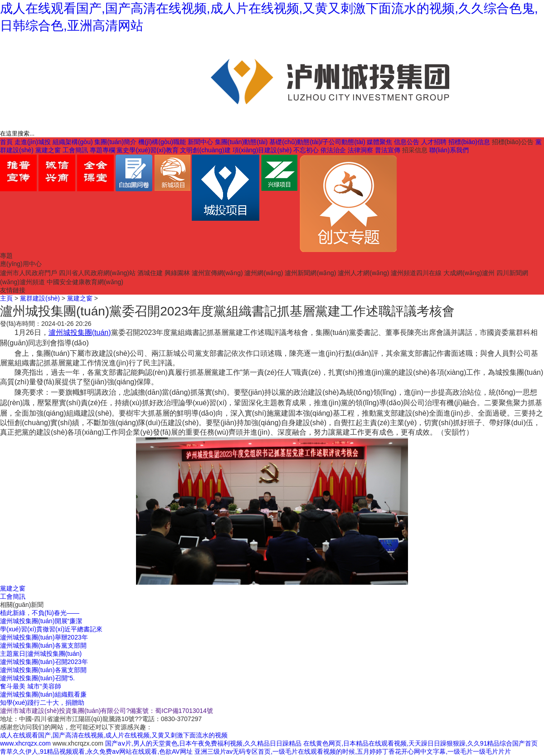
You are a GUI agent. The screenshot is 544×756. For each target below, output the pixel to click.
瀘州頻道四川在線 (416, 273)
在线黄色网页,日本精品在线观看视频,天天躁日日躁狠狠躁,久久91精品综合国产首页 (420, 743)
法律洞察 (360, 150)
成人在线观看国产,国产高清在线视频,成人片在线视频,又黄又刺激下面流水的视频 (114, 735)
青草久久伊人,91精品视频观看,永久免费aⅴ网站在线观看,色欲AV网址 (96, 751)
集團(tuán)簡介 (115, 142)
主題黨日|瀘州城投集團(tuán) (41, 654)
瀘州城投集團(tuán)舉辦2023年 (44, 637)
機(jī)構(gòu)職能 (162, 142)
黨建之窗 (48, 150)
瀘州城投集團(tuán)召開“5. (37, 678)
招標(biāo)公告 (513, 142)
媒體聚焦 (379, 142)
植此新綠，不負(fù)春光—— (40, 613)
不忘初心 (306, 150)
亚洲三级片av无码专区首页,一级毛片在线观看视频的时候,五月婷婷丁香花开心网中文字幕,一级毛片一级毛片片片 (353, 751)
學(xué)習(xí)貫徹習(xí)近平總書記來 (51, 629)
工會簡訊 (75, 150)
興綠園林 (177, 273)
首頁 (6, 142)
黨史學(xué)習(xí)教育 (147, 150)
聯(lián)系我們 (449, 150)
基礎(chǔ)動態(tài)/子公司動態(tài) (317, 142)
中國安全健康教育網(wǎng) (85, 282)
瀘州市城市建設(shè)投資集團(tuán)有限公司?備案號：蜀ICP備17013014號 (107, 711)
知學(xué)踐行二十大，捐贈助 (42, 703)
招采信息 (415, 150)
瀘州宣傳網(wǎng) (217, 273)
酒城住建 (150, 273)
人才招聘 (434, 142)
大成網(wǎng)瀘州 (469, 273)
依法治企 (333, 150)
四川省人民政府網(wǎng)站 (97, 273)
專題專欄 (102, 150)
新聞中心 (200, 142)
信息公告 (407, 142)
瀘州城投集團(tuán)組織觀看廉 (43, 694)
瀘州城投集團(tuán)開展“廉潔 (41, 621)
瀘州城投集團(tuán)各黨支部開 (43, 645)
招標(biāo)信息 (469, 142)
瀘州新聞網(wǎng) (310, 273)
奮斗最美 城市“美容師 (31, 686)
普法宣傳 (388, 150)
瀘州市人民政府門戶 (29, 273)
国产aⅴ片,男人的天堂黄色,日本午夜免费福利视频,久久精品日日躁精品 (203, 743)
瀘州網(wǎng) (264, 273)
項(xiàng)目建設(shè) (262, 150)
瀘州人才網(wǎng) (363, 273)
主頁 (6, 298)
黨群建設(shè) (40, 298)
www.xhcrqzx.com (25, 743)
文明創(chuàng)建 (205, 150)
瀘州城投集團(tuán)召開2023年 (44, 662)
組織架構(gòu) (73, 142)
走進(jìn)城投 (33, 142)
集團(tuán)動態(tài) (241, 142)
